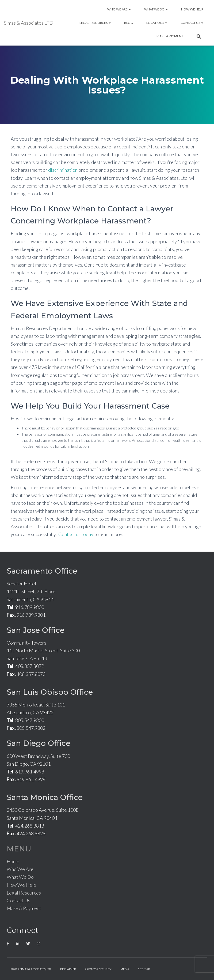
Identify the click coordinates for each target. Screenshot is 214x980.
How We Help (192, 9)
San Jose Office (36, 630)
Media (125, 969)
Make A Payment (170, 36)
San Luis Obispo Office (50, 692)
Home (13, 861)
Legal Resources (95, 23)
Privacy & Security (98, 969)
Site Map (144, 969)
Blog (129, 23)
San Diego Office (39, 743)
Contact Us (192, 23)
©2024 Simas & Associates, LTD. (31, 969)
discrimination (63, 170)
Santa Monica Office (45, 797)
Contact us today (76, 534)
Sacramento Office (42, 571)
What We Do (156, 9)
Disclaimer (68, 969)
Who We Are (119, 9)
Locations (157, 23)
